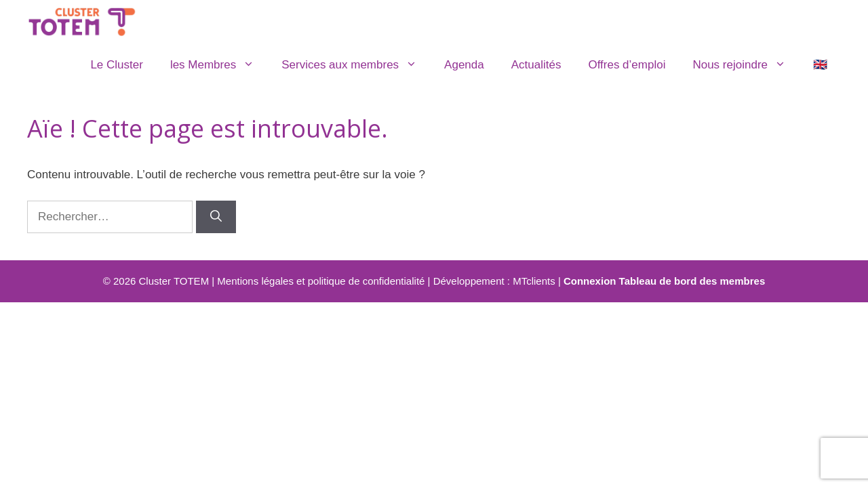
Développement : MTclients (494, 281)
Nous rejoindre (746, 65)
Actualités (536, 65)
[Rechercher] (216, 217)
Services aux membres (356, 65)
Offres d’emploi (627, 65)
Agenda (464, 65)
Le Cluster (116, 65)
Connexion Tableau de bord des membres (664, 281)
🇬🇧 (820, 65)
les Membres (219, 65)
